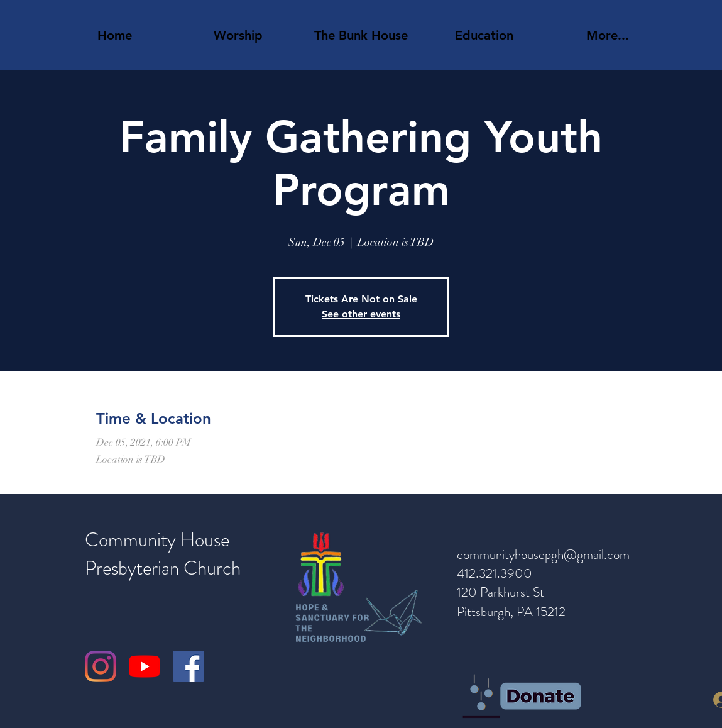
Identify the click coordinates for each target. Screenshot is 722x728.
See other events (361, 314)
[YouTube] (145, 666)
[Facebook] (189, 666)
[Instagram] (101, 666)
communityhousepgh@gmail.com (543, 554)
